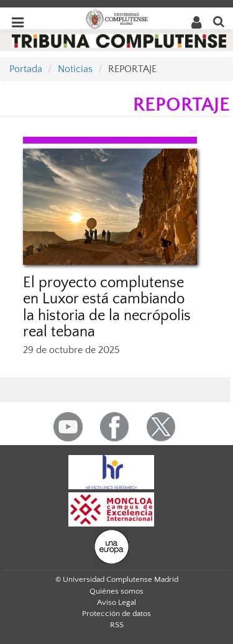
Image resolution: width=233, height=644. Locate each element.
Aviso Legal (116, 602)
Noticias (75, 69)
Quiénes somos (116, 591)
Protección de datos (116, 614)
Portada (26, 69)
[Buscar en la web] (219, 21)
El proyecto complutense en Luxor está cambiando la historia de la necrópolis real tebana (107, 307)
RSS (117, 625)
